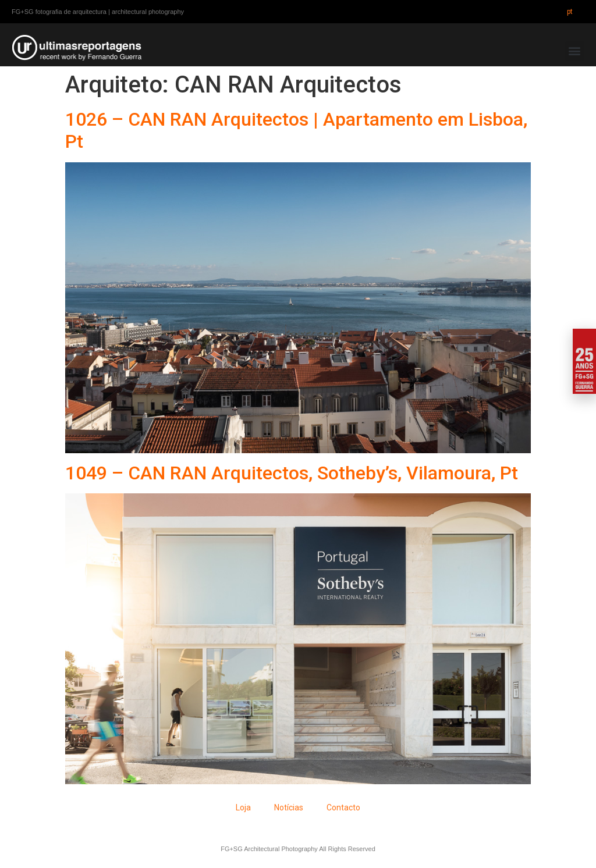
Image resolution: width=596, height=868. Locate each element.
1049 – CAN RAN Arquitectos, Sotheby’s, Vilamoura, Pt (292, 473)
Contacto (343, 807)
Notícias (289, 807)
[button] (575, 51)
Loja (243, 807)
